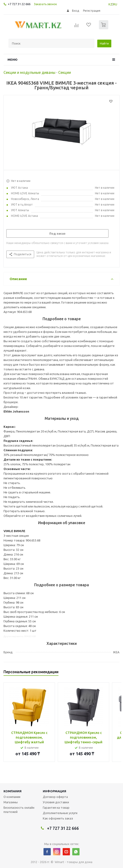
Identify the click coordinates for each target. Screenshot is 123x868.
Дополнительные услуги (60, 813)
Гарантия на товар (56, 808)
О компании (12, 797)
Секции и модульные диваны (29, 72)
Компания (13, 791)
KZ (110, 4)
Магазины (11, 802)
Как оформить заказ (58, 818)
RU (115, 4)
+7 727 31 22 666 (19, 4)
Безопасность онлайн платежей (19, 810)
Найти (104, 43)
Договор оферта (55, 797)
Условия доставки (56, 802)
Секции (65, 72)
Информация (54, 791)
